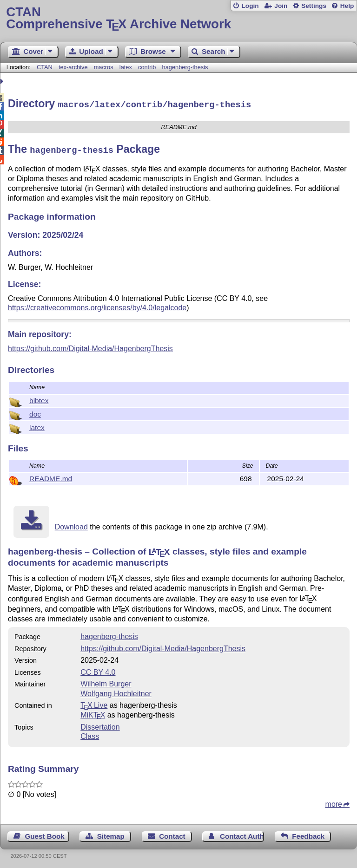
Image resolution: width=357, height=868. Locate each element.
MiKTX (93, 712)
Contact (172, 833)
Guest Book (45, 833)
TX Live (94, 702)
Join (281, 6)
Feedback (308, 833)
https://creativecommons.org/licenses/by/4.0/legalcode (97, 305)
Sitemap (111, 833)
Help (347, 6)
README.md (51, 476)
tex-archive (73, 67)
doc (35, 411)
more (334, 801)
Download (71, 524)
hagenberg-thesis (185, 67)
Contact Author (242, 833)
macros (104, 67)
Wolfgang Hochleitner (116, 691)
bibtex (39, 398)
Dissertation (100, 724)
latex (126, 67)
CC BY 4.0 (98, 669)
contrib (147, 67)
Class (90, 734)
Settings (314, 6)
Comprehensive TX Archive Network (178, 18)
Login (250, 6)
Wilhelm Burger (106, 681)
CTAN (45, 67)
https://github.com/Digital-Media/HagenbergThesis (90, 346)
